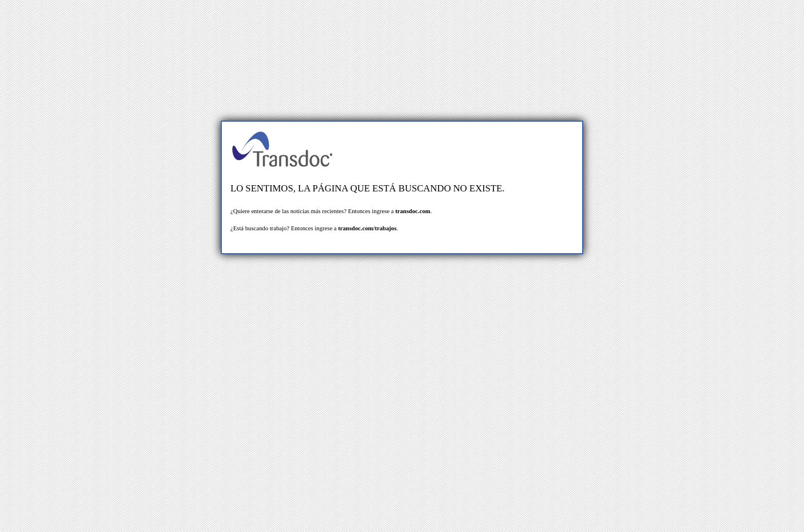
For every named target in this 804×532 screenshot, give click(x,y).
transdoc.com (413, 211)
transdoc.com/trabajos (367, 228)
